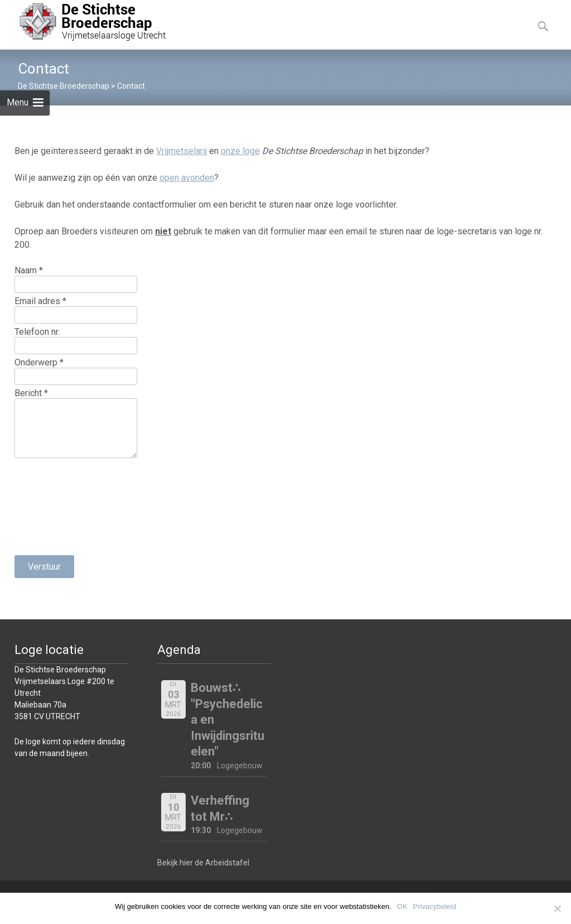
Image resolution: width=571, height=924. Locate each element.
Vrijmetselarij (182, 151)
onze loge (240, 151)
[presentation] (60, 507)
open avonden (187, 178)
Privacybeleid (435, 906)
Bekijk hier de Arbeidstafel (203, 863)
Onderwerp (39, 362)
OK (402, 906)
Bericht (31, 393)
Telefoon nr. (37, 332)
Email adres (40, 301)
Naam (29, 270)
